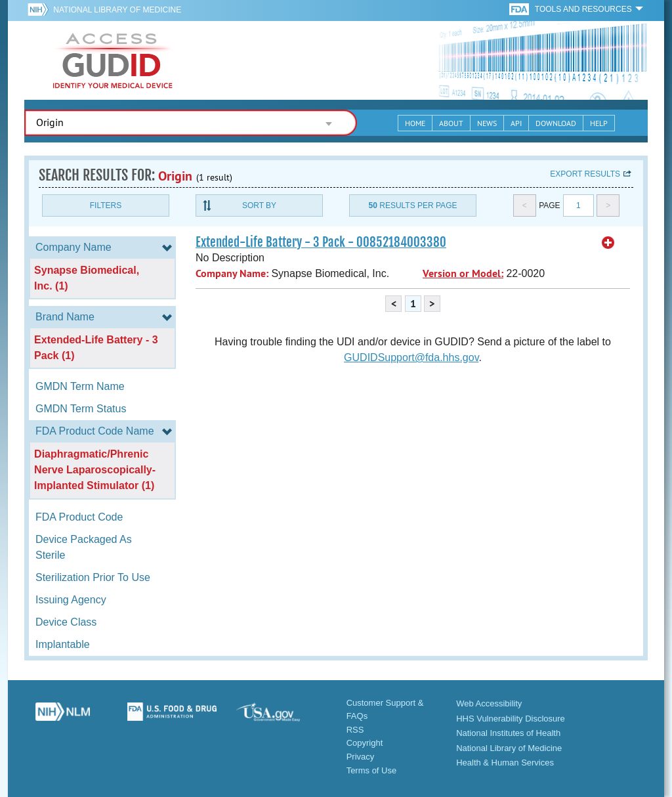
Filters (106, 205)
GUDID (113, 60)
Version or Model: (463, 273)
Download (556, 123)
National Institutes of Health (508, 733)
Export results (585, 174)
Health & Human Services (505, 763)
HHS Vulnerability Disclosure (511, 719)
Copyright (365, 743)
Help (599, 123)
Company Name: (232, 273)
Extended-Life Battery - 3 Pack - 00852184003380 (321, 242)
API (516, 123)
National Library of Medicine (117, 10)
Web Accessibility (489, 703)
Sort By (259, 205)
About (451, 123)
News (487, 123)
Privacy (361, 757)
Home (415, 123)
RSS (355, 730)
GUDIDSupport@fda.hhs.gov (411, 357)
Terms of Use (372, 770)
